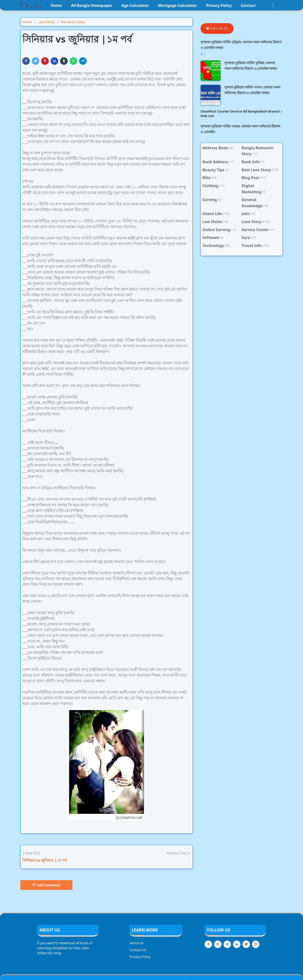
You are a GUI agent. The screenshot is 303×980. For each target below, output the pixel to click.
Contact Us (138, 950)
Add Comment (46, 885)
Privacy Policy (140, 957)
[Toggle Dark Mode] (276, 5)
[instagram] (266, 5)
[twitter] (246, 944)
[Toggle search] (280, 5)
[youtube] (270, 5)
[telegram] (227, 944)
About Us (137, 943)
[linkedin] (237, 944)
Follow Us (217, 28)
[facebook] (262, 5)
